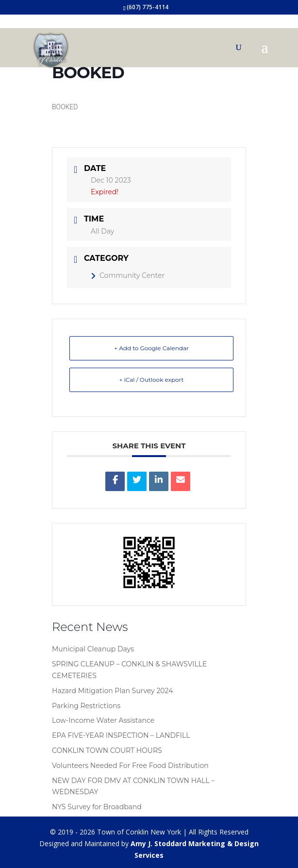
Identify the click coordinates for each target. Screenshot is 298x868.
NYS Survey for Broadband (97, 807)
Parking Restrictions (86, 706)
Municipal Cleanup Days (93, 649)
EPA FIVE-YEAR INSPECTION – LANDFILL (121, 735)
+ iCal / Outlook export (152, 380)
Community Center (128, 275)
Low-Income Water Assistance (103, 720)
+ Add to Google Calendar (151, 348)
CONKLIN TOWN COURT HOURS (107, 750)
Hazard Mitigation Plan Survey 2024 (112, 691)
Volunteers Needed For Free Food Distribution (130, 766)
